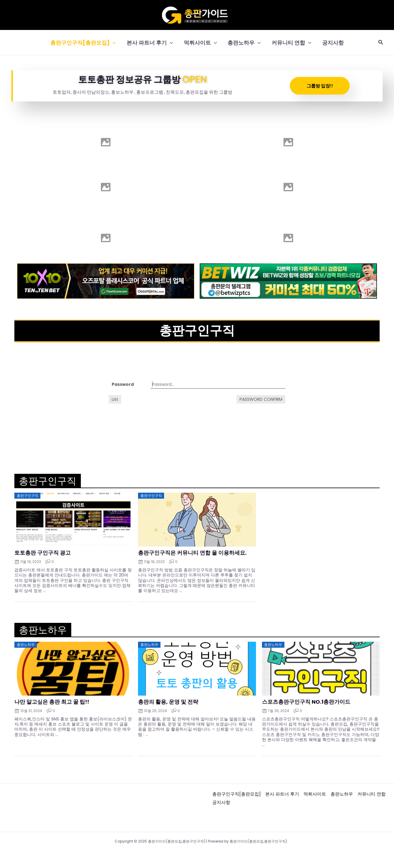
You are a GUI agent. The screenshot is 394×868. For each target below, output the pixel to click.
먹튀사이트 (200, 43)
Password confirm (261, 399)
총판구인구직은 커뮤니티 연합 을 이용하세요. (192, 553)
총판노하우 (244, 43)
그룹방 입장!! (320, 86)
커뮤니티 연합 (291, 43)
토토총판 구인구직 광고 (43, 553)
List (115, 399)
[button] (381, 43)
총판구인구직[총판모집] (83, 43)
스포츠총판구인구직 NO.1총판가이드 (306, 702)
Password (123, 384)
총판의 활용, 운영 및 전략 (168, 702)
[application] (113, 43)
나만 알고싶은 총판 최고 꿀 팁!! (52, 702)
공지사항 (333, 43)
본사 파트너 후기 (150, 43)
